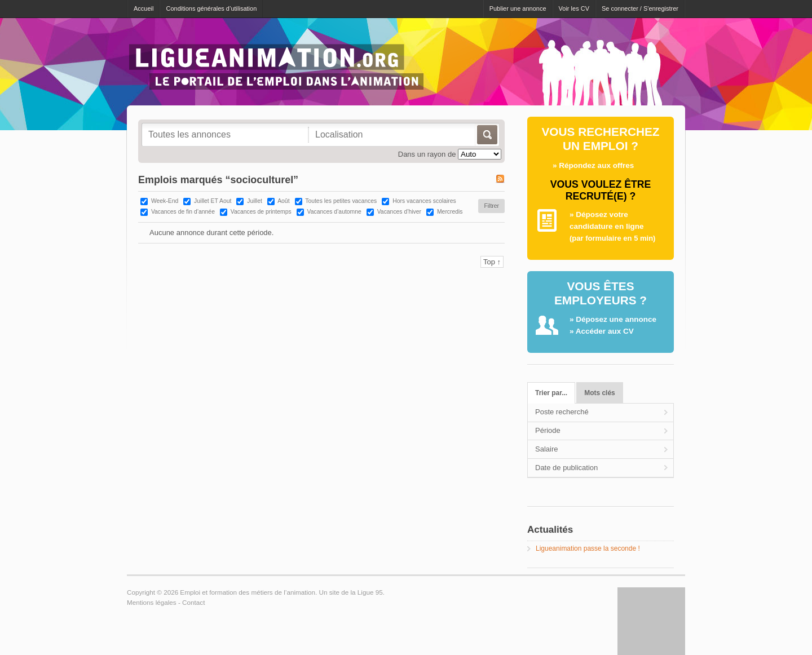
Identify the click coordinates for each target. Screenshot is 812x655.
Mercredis (450, 212)
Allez (486, 135)
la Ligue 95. (367, 592)
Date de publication (566, 468)
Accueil (144, 8)
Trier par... (551, 393)
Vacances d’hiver (399, 212)
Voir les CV (574, 8)
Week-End (165, 201)
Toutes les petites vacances (341, 201)
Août (283, 201)
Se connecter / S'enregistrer (640, 8)
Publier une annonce (518, 8)
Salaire (546, 449)
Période (548, 430)
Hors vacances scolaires (424, 201)
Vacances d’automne (334, 212)
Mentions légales (152, 602)
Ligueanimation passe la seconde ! (588, 548)
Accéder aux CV (605, 331)
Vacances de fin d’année (183, 212)
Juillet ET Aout (213, 201)
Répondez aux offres (596, 165)
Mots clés (599, 393)
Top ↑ (492, 262)
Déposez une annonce (616, 319)
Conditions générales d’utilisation (211, 8)
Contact (193, 602)
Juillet (255, 201)
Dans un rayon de (427, 154)
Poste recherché (562, 412)
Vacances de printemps (261, 212)
